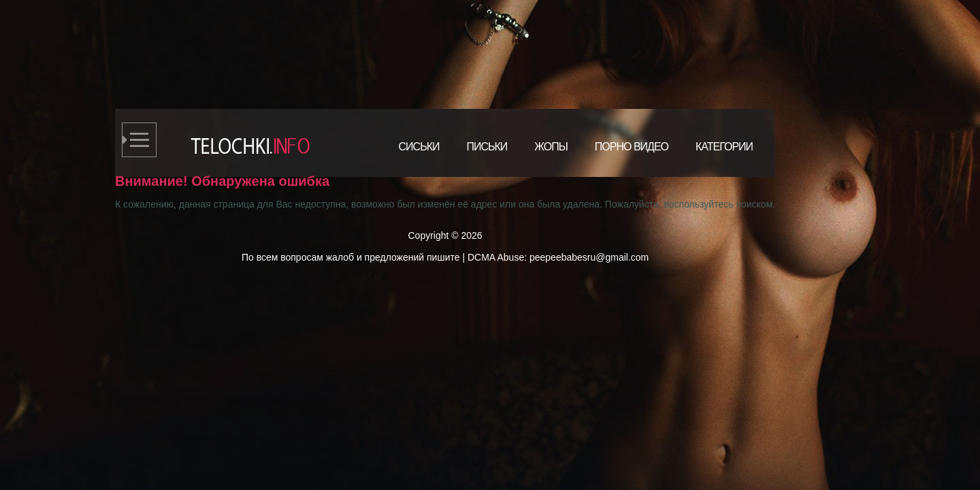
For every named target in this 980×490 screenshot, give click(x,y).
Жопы (551, 147)
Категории (724, 147)
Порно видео (632, 147)
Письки (487, 147)
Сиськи (419, 147)
